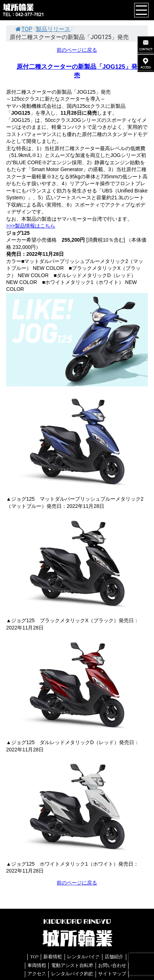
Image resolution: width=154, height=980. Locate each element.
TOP (24, 29)
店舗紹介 (114, 957)
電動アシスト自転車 (72, 966)
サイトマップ (112, 974)
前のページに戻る (77, 50)
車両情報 (37, 966)
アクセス (37, 974)
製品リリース (53, 29)
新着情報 (53, 957)
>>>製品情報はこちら (31, 226)
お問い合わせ (112, 966)
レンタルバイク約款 (72, 974)
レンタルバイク (83, 957)
